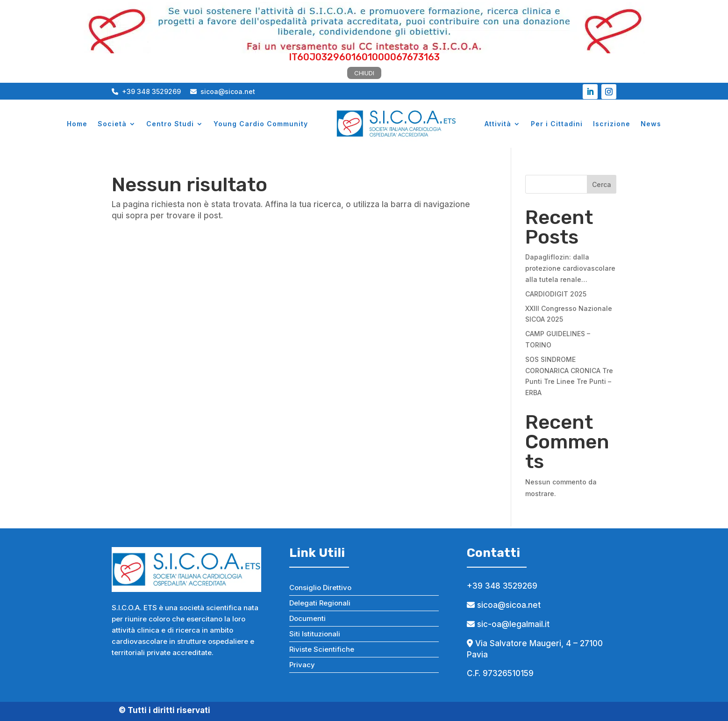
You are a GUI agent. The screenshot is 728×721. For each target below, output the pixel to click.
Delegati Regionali (320, 603)
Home (77, 124)
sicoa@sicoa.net (223, 91)
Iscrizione (612, 124)
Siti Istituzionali (315, 634)
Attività (498, 124)
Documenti (307, 618)
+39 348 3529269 (146, 91)
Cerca (602, 184)
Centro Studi (170, 124)
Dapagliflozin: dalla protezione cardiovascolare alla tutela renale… (570, 268)
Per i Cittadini (557, 124)
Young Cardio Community (261, 124)
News (651, 124)
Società (112, 124)
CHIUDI (364, 73)
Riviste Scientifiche (322, 649)
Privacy (302, 665)
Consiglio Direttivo (320, 588)
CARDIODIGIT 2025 (556, 294)
